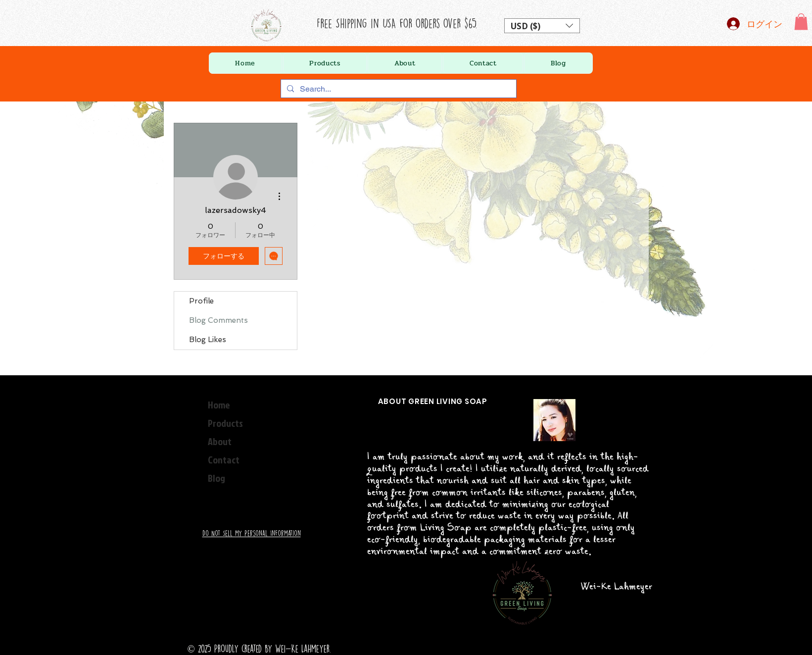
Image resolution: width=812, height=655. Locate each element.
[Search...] (398, 89)
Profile (201, 301)
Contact (224, 459)
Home (219, 404)
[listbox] (542, 26)
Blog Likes (208, 340)
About (220, 441)
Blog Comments (218, 320)
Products (225, 423)
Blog (216, 478)
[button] (542, 26)
